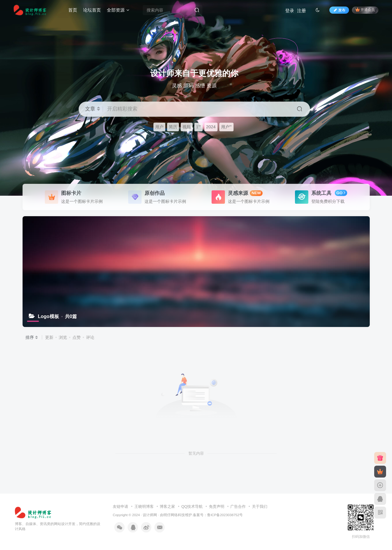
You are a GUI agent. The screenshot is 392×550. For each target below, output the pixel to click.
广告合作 (238, 506)
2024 (211, 127)
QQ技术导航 (192, 506)
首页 (73, 10)
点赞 (77, 337)
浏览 (63, 337)
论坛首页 (92, 10)
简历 (173, 127)
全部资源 (118, 10)
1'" (199, 127)
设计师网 (150, 515)
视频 (187, 127)
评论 (90, 337)
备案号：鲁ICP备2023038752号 (218, 515)
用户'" (226, 127)
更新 (49, 337)
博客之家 (167, 506)
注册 (301, 11)
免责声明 (217, 506)
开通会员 (365, 10)
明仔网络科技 (174, 515)
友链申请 (120, 506)
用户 (159, 127)
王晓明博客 (144, 506)
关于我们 (260, 506)
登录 (290, 11)
